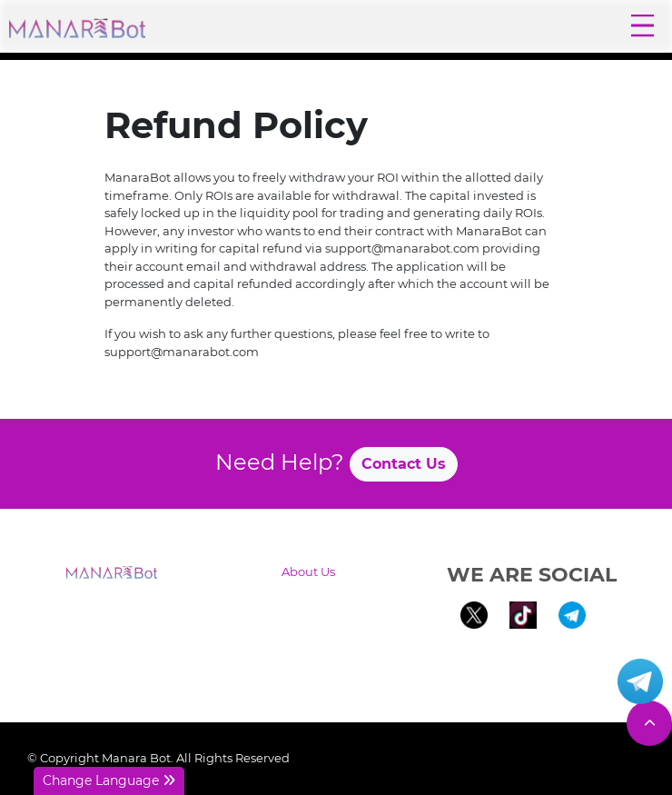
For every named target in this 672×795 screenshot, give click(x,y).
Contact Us (404, 464)
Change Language (109, 780)
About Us (308, 571)
